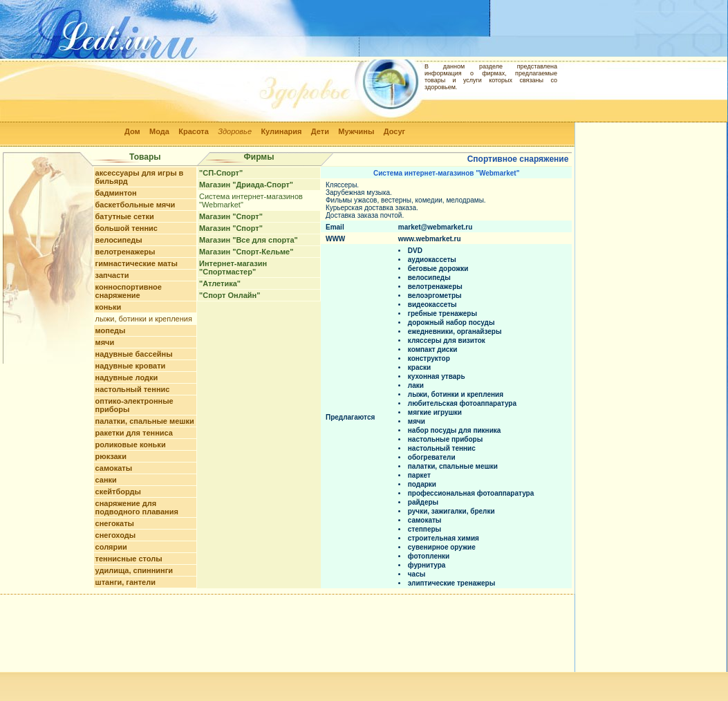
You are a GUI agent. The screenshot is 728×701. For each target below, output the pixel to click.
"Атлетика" (220, 283)
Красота (194, 131)
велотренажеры (125, 252)
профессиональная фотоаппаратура (471, 493)
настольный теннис (133, 389)
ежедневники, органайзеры (455, 331)
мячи (105, 342)
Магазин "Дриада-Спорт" (246, 185)
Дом (132, 131)
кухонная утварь (437, 376)
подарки (422, 484)
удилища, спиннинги (134, 570)
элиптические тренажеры (451, 583)
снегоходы (116, 535)
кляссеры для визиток (447, 340)
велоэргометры (435, 296)
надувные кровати (131, 366)
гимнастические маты (137, 263)
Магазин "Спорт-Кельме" (246, 252)
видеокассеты (432, 305)
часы (417, 574)
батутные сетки (125, 216)
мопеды (111, 330)
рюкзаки (111, 456)
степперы (424, 529)
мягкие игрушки (435, 412)
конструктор (429, 358)
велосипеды (119, 240)
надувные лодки (127, 377)
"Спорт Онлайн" (230, 295)
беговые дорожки (438, 269)
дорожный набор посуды (451, 323)
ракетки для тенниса (134, 433)
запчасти (112, 275)
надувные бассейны (134, 354)
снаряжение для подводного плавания (137, 507)
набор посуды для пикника (455, 430)
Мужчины (356, 131)
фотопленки (429, 556)
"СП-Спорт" (221, 173)
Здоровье (235, 131)
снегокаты (115, 523)
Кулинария (281, 131)
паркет (419, 475)
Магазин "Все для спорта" (249, 240)
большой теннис (127, 228)
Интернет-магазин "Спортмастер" (233, 268)
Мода (159, 131)
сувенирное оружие (442, 547)
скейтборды (118, 492)
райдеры (423, 502)
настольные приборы (445, 439)
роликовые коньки (131, 445)
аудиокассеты (432, 260)
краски (419, 367)
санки (106, 480)
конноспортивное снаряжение (129, 291)
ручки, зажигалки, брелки (451, 511)
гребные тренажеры (442, 314)
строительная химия (444, 538)
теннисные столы (129, 559)
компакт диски (433, 349)
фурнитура (427, 565)
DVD (415, 251)
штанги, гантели (125, 582)
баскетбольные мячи (136, 205)
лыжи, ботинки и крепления (144, 319)
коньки (109, 307)
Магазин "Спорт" (231, 216)
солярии (111, 547)
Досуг (394, 131)
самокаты (114, 468)
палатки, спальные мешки (145, 421)
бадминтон (116, 193)
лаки (416, 385)
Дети (320, 131)
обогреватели (432, 457)
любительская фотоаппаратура (462, 403)
